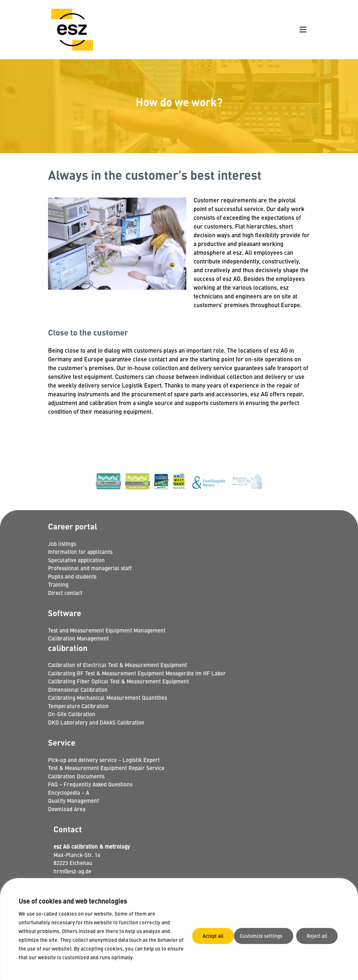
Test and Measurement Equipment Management (107, 630)
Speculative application (76, 560)
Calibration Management (78, 638)
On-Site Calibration (72, 714)
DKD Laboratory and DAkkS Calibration (96, 722)
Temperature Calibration (78, 706)
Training (58, 584)
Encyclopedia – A (69, 792)
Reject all (272, 935)
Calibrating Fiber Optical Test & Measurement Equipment (118, 681)
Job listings (62, 543)
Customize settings (214, 935)
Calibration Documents (76, 776)
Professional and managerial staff (90, 568)
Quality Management (73, 800)
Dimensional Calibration (78, 689)
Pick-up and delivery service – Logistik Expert (104, 760)
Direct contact (65, 593)
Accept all (318, 935)
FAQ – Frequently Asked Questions (90, 784)
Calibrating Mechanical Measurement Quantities (108, 697)
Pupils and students (72, 576)
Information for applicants (80, 552)
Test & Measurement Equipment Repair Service (106, 768)
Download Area (67, 809)
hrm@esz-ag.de (72, 871)
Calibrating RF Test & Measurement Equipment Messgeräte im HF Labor (137, 673)
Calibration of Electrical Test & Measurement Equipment (118, 665)
